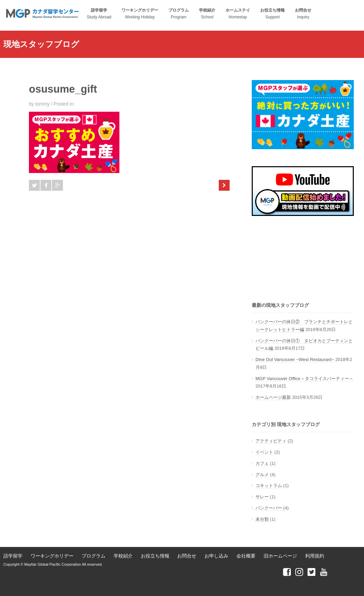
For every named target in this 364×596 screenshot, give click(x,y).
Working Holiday (140, 14)
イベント (264, 452)
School (207, 14)
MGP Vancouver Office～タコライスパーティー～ (304, 379)
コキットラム (269, 485)
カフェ (262, 463)
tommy (43, 104)
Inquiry (303, 14)
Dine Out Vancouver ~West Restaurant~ (295, 359)
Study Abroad (99, 14)
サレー (262, 497)
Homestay (238, 14)
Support (272, 14)
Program (179, 14)
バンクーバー (269, 508)
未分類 (262, 519)
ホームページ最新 (273, 397)
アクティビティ (271, 441)
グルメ (262, 475)
